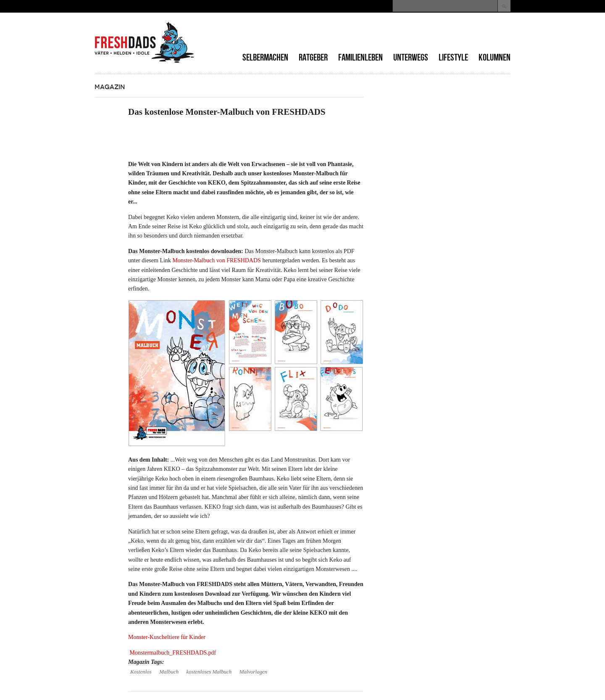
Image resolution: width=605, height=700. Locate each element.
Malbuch (169, 672)
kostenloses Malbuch (209, 672)
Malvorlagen (254, 672)
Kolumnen (495, 57)
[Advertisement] (412, 34)
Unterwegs (411, 57)
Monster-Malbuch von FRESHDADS (217, 260)
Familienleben (360, 57)
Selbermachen (265, 57)
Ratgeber (313, 57)
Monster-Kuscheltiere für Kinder (167, 637)
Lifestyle (453, 57)
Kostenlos (141, 672)
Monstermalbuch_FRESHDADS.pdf (173, 653)
